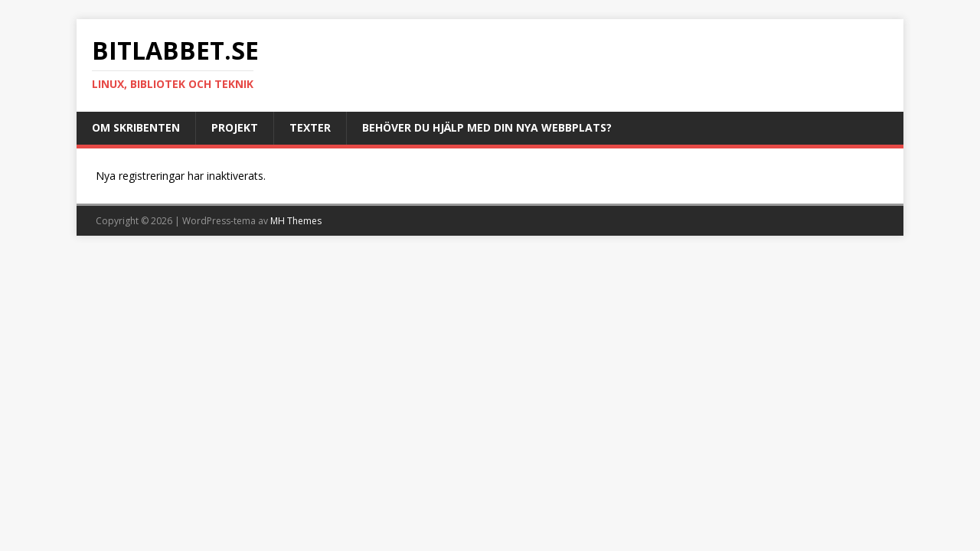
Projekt (235, 127)
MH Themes (296, 221)
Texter (310, 127)
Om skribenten (136, 127)
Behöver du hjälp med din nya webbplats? (487, 127)
